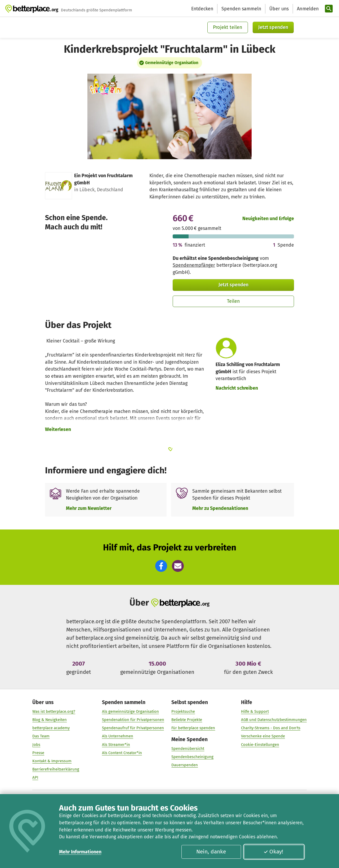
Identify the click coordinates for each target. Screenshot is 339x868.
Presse (38, 753)
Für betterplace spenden (193, 728)
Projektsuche (183, 712)
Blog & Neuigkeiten (50, 720)
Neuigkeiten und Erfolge (268, 219)
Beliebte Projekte (187, 720)
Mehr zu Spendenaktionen (220, 508)
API (35, 778)
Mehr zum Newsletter (89, 508)
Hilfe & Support (255, 712)
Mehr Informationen (80, 852)
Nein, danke (211, 852)
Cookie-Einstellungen (260, 745)
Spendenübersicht (188, 749)
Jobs (36, 745)
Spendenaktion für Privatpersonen (133, 720)
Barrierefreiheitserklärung (56, 769)
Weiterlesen (58, 429)
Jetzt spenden (273, 27)
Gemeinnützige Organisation (172, 63)
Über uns (279, 9)
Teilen (233, 301)
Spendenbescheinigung (192, 757)
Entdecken (202, 9)
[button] (161, 566)
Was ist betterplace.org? (54, 712)
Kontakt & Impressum (52, 761)
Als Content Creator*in (122, 753)
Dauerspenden (185, 765)
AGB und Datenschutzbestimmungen (274, 720)
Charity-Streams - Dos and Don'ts (271, 728)
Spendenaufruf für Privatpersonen (133, 728)
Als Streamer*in (116, 745)
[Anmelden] (307, 9)
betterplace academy (51, 728)
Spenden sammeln (241, 9)
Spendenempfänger (194, 265)
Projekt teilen (228, 27)
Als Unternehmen (118, 736)
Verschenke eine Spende (263, 736)
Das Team (41, 736)
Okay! (273, 852)
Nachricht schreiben (237, 388)
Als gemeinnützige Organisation (130, 712)
